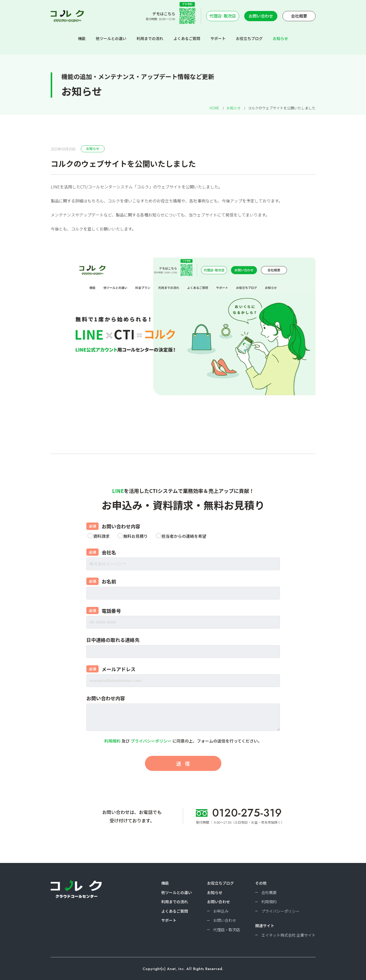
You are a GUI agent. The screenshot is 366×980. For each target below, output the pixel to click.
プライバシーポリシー (151, 741)
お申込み (221, 911)
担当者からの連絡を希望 (184, 536)
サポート (218, 38)
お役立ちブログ (249, 38)
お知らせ (280, 38)
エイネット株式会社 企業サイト (288, 935)
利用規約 (112, 741)
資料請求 (101, 536)
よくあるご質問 (187, 38)
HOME (214, 108)
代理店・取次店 (227, 930)
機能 (82, 38)
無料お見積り (135, 536)
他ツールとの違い (111, 38)
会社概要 (299, 16)
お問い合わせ (261, 16)
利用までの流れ (150, 38)
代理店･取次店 (223, 16)
